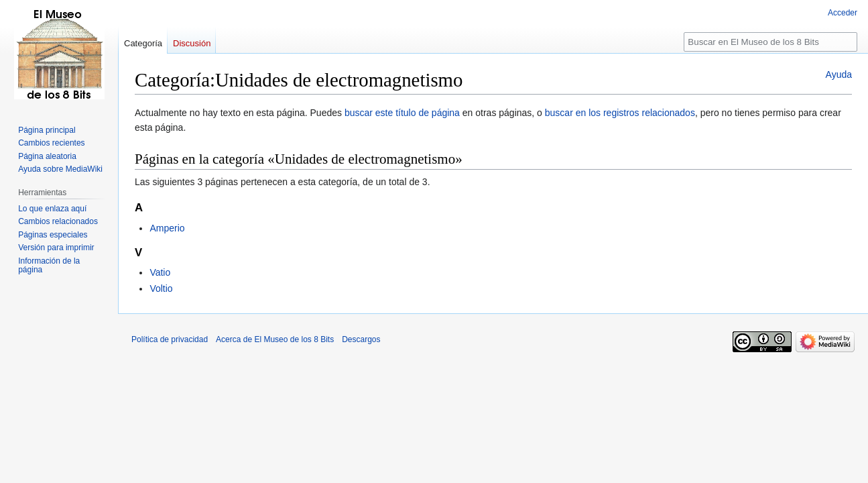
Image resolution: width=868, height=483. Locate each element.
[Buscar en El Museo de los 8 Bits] (770, 42)
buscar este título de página (402, 113)
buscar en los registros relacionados (620, 113)
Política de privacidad (170, 339)
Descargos (361, 339)
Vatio (160, 272)
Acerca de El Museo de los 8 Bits (275, 339)
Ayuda (839, 74)
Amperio (167, 228)
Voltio (161, 288)
